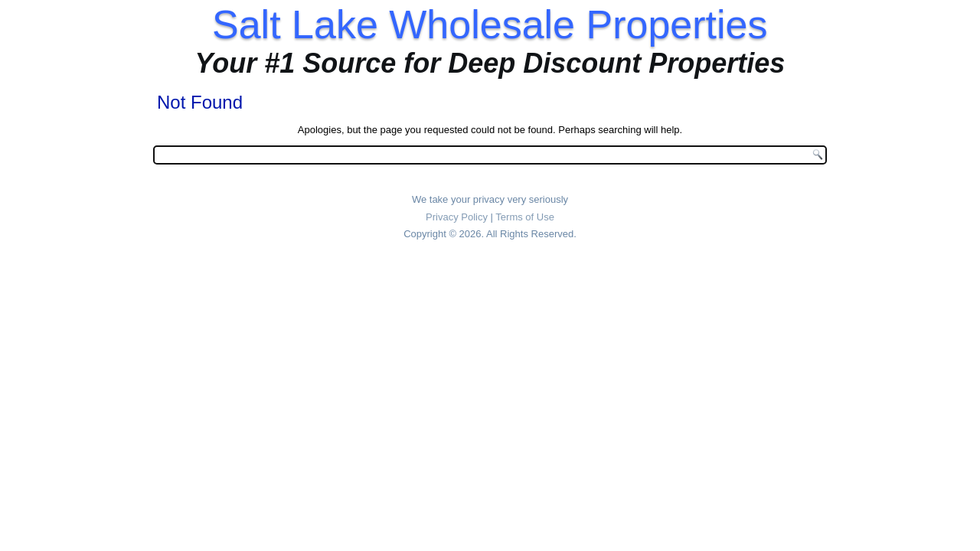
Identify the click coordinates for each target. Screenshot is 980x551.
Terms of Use (525, 217)
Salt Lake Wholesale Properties (490, 24)
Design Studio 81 (511, 274)
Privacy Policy (457, 217)
